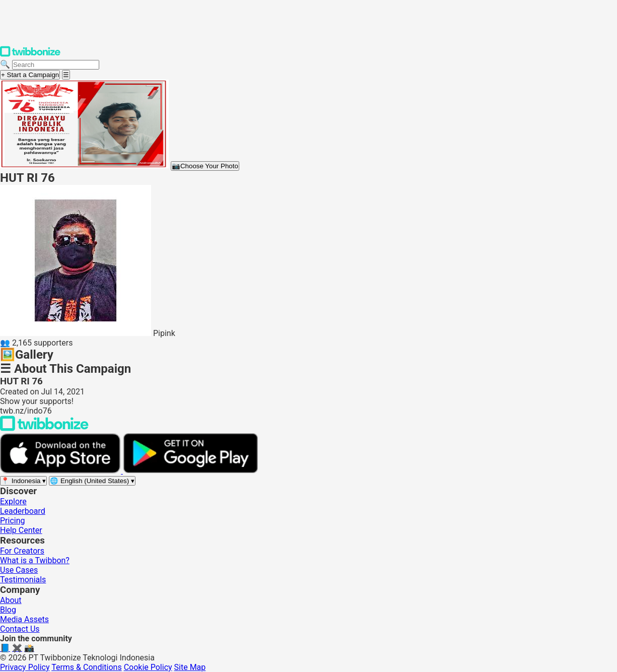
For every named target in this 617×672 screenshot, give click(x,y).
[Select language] (92, 481)
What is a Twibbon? (35, 560)
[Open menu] (66, 75)
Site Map (190, 667)
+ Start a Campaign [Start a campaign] (30, 75)
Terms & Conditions (87, 667)
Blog (8, 610)
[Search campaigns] (56, 65)
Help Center (21, 530)
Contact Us (20, 629)
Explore (13, 501)
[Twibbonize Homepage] (30, 55)
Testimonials (23, 580)
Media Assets (24, 619)
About (11, 600)
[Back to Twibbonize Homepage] (44, 428)
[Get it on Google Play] (190, 471)
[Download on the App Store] (61, 471)
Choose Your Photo (205, 166)
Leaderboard (23, 511)
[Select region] (23, 481)
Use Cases (19, 570)
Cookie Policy (148, 667)
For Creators (22, 551)
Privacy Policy (25, 667)
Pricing (13, 521)
